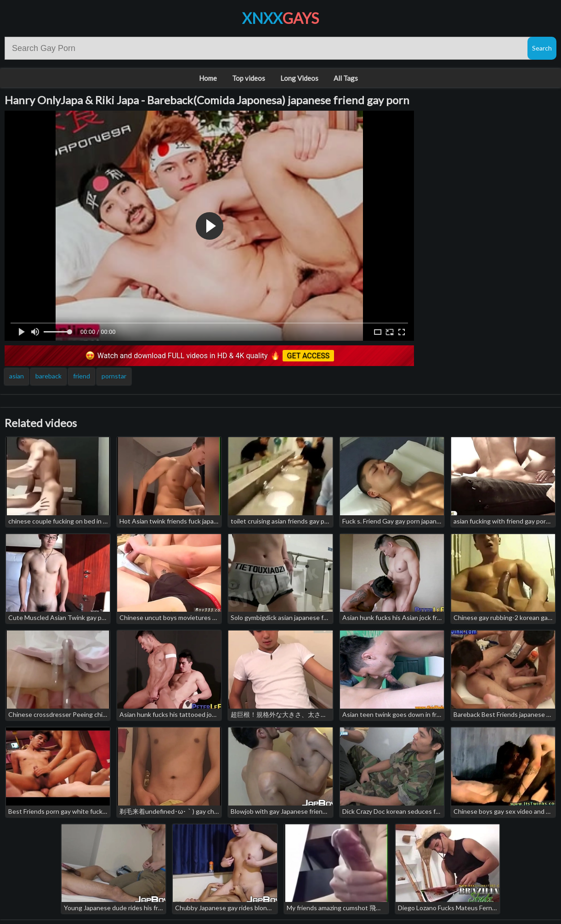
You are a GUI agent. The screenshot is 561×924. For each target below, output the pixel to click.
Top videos (249, 78)
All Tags (346, 78)
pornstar (114, 376)
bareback (48, 376)
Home (208, 78)
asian (17, 376)
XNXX (280, 18)
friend (82, 376)
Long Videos (299, 78)
